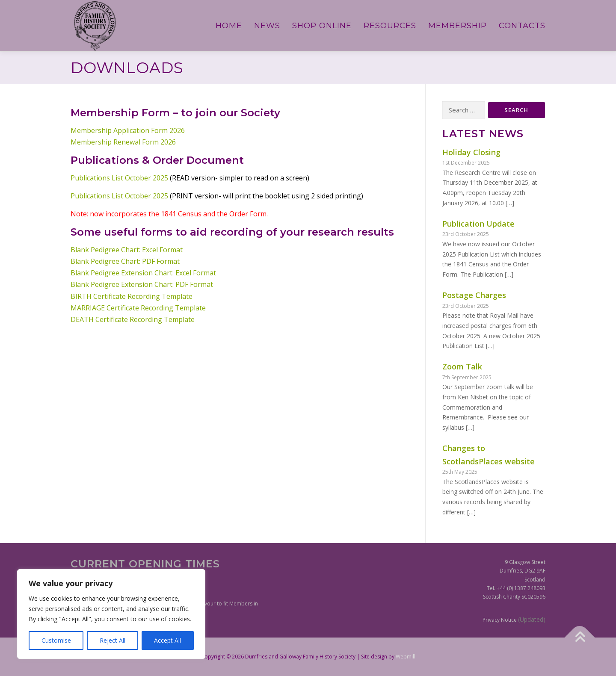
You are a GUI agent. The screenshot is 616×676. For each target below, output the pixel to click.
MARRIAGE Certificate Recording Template (138, 308)
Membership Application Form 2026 (128, 130)
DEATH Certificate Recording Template (133, 319)
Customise (56, 640)
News (267, 26)
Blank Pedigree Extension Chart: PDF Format (142, 284)
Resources (390, 26)
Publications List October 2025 (119, 178)
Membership (458, 26)
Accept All (167, 640)
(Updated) (532, 619)
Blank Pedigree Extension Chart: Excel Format (143, 273)
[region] (111, 614)
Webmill (406, 657)
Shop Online (322, 26)
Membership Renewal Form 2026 (123, 142)
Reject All (113, 640)
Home (229, 26)
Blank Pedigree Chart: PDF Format (125, 261)
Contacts (522, 26)
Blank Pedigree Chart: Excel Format (127, 250)
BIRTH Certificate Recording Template (132, 296)
